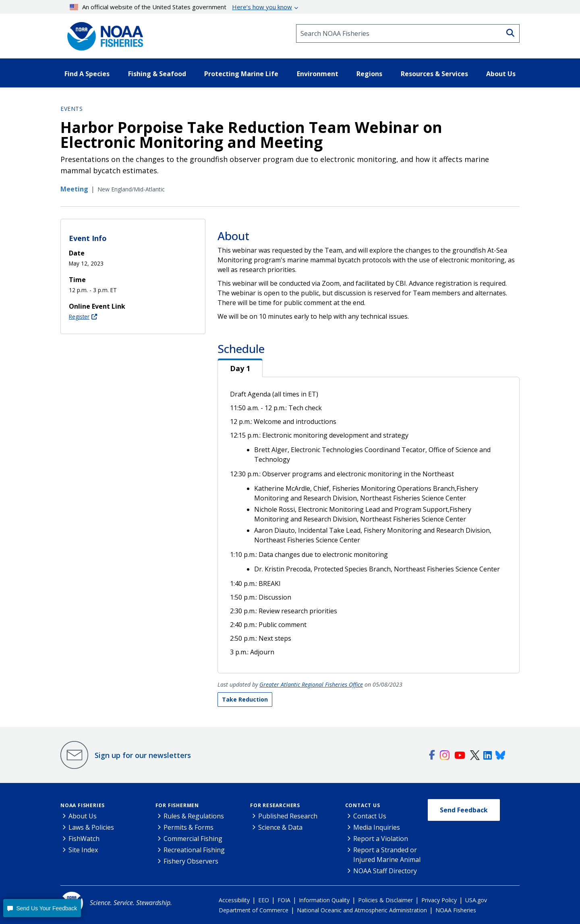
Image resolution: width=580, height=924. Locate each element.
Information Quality (324, 900)
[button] (42, 908)
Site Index (83, 850)
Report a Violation (381, 839)
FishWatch (84, 839)
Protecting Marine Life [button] (241, 74)
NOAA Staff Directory (385, 871)
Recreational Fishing (194, 850)
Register (79, 317)
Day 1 (240, 368)
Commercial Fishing (193, 839)
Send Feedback (464, 810)
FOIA (284, 900)
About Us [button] (501, 74)
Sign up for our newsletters (143, 755)
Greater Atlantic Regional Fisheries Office (311, 684)
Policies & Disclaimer (385, 900)
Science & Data (280, 827)
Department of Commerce (254, 910)
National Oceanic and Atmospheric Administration (362, 910)
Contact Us (363, 805)
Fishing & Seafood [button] (157, 74)
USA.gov (476, 900)
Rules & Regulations (194, 816)
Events (71, 109)
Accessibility (234, 900)
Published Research (288, 816)
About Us (83, 816)
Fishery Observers (191, 861)
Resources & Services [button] (434, 74)
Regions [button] (369, 74)
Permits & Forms (188, 827)
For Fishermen (177, 805)
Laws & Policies (91, 827)
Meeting (74, 189)
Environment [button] (318, 74)
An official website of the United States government (181, 7)
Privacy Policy (439, 900)
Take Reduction (245, 699)
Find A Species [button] (87, 74)
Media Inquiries (377, 827)
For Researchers (275, 805)
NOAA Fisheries (83, 805)
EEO (264, 900)
